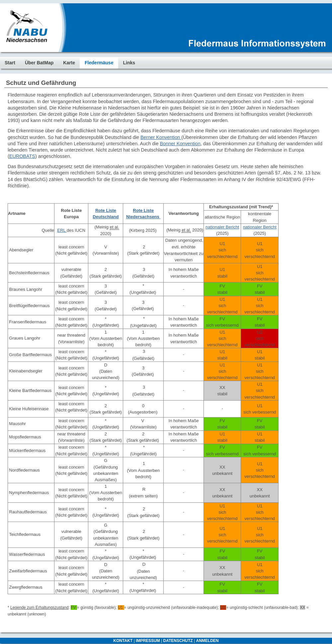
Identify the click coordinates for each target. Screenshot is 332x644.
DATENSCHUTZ (178, 641)
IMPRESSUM (148, 641)
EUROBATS (22, 156)
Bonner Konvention (180, 144)
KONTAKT (123, 641)
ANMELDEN (207, 641)
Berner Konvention (161, 137)
